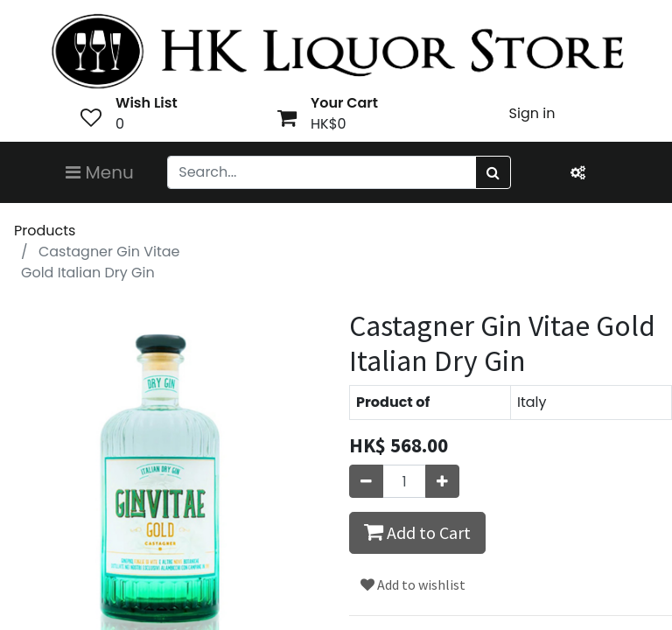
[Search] (493, 172)
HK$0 (329, 124)
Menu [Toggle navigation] (100, 172)
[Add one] (442, 481)
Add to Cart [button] (417, 532)
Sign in (532, 113)
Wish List (147, 103)
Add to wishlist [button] (413, 584)
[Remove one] (366, 481)
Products (45, 231)
